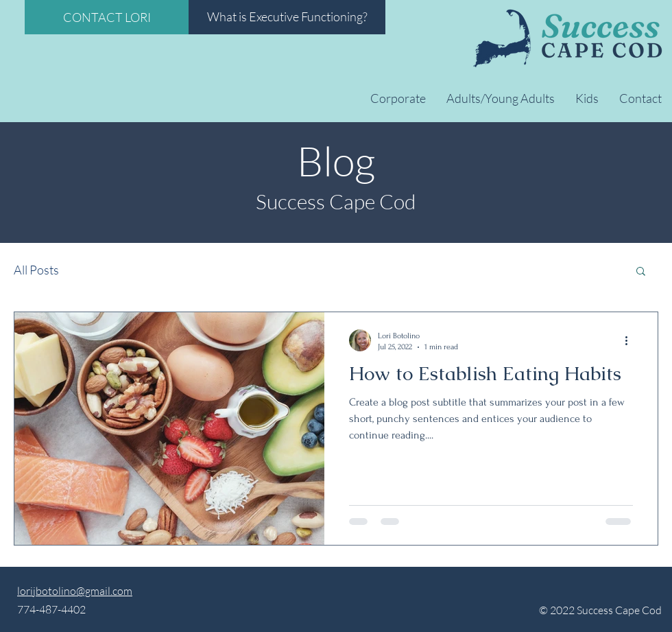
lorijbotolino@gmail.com (75, 591)
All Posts (36, 270)
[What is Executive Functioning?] (287, 17)
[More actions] (631, 340)
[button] (641, 272)
